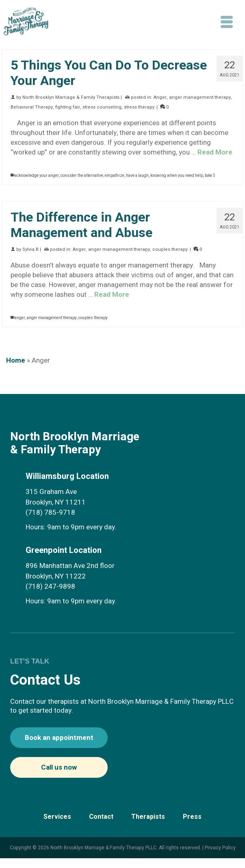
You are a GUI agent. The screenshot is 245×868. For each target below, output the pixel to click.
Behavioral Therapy (32, 107)
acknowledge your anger (37, 176)
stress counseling (102, 107)
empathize (115, 176)
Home (16, 360)
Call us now (59, 767)
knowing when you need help (177, 176)
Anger (160, 97)
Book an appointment (59, 738)
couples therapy (170, 249)
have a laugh (137, 176)
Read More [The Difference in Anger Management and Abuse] (112, 295)
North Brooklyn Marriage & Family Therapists (71, 97)
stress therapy (139, 107)
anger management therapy (200, 97)
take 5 (210, 176)
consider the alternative (82, 176)
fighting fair (68, 107)
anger (20, 318)
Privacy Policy (220, 848)
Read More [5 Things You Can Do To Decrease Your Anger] (215, 152)
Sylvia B (30, 249)
